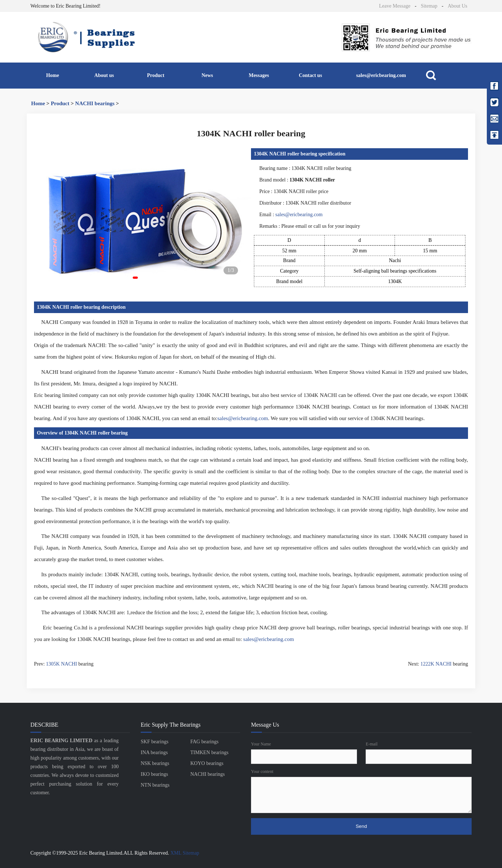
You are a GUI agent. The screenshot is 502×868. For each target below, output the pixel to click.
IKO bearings (154, 774)
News (207, 75)
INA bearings (154, 752)
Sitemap (429, 6)
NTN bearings (155, 785)
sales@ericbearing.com (381, 75)
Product (156, 75)
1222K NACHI (436, 664)
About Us (458, 6)
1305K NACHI (61, 664)
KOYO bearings (207, 763)
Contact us (310, 75)
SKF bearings (155, 742)
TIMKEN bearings (209, 752)
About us (104, 75)
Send (361, 826)
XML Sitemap (185, 853)
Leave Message (395, 6)
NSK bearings (155, 763)
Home (52, 75)
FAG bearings (204, 742)
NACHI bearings (95, 103)
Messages (259, 75)
